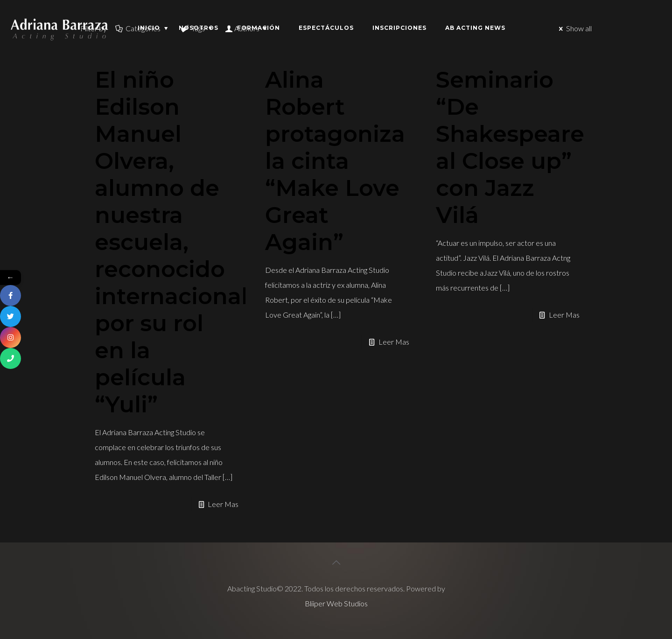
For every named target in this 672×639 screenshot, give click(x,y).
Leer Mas (223, 504)
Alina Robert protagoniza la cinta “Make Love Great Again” (335, 161)
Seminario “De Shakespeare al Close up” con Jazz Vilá (510, 147)
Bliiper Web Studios (336, 603)
